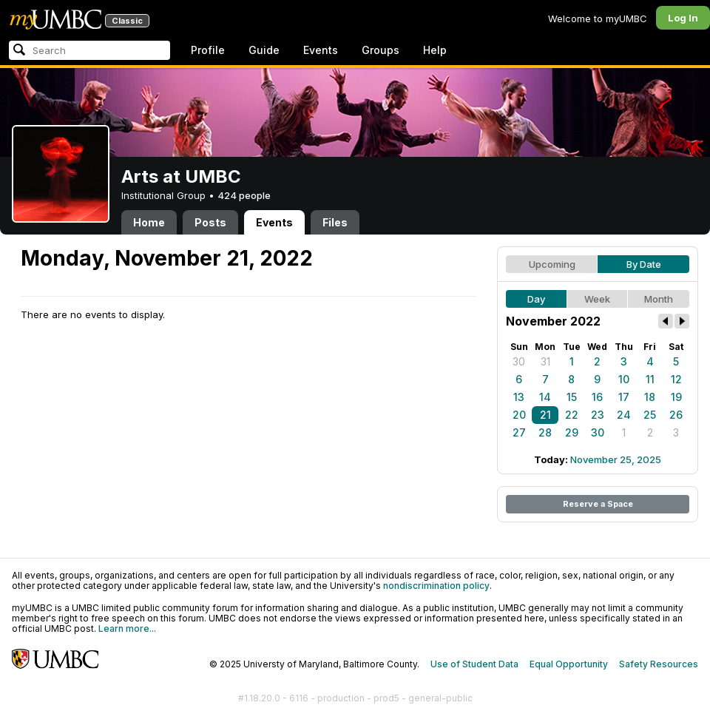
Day (536, 299)
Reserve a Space (598, 504)
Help (435, 50)
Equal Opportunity (569, 664)
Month (659, 299)
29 (572, 432)
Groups (381, 50)
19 (676, 397)
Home (149, 222)
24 (624, 415)
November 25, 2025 (616, 459)
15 (572, 397)
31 (545, 361)
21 (545, 415)
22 (572, 415)
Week (597, 299)
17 (624, 397)
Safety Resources (659, 664)
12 (676, 379)
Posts (210, 222)
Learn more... (127, 628)
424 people (244, 195)
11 (650, 379)
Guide (264, 50)
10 (624, 379)
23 (598, 415)
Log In (683, 18)
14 (545, 397)
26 (676, 415)
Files (335, 222)
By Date (644, 264)
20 (519, 415)
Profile (208, 50)
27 (519, 432)
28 (545, 432)
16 (597, 397)
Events (321, 50)
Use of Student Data (474, 664)
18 (650, 397)
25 (650, 415)
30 (519, 361)
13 (519, 397)
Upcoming (552, 264)
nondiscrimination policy (436, 586)
